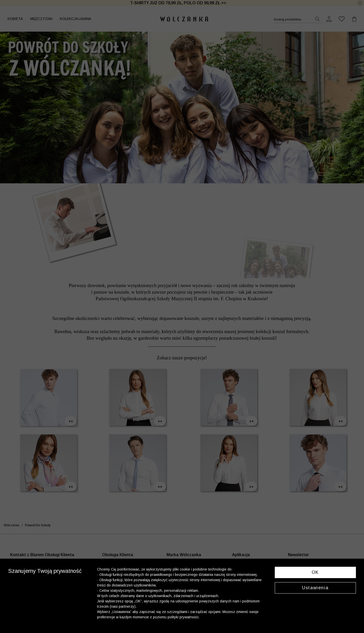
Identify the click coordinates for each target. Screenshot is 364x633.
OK (315, 572)
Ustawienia (315, 588)
